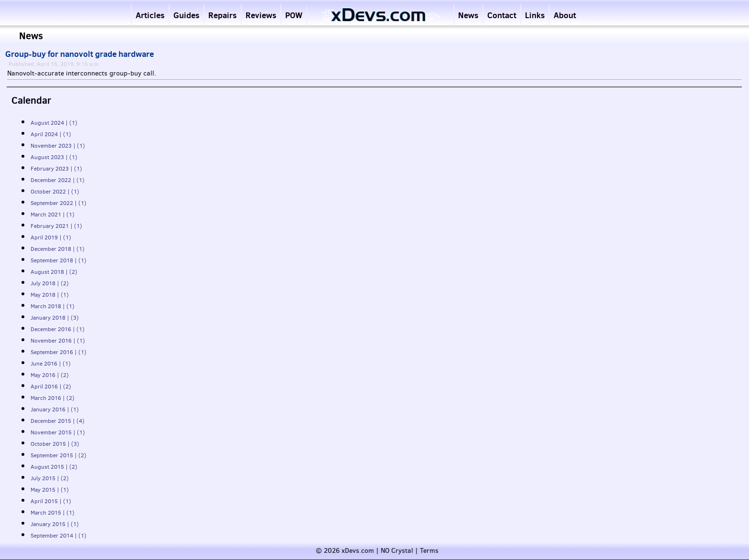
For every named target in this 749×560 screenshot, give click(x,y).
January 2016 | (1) (55, 409)
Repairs (223, 15)
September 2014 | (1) (59, 536)
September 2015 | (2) (59, 455)
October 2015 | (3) (55, 444)
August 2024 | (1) (54, 123)
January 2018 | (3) (55, 318)
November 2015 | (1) (58, 432)
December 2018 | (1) (58, 249)
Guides (187, 15)
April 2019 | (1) (51, 237)
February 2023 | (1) (56, 169)
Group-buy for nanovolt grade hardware (80, 54)
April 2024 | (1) (51, 134)
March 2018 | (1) (53, 306)
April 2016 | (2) (51, 387)
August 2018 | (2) (54, 272)
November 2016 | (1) (58, 341)
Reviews (261, 15)
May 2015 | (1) (50, 490)
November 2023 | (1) (58, 146)
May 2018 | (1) (50, 295)
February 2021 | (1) (56, 226)
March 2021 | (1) (53, 215)
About (565, 15)
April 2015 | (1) (51, 501)
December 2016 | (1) (58, 329)
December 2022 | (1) (58, 180)
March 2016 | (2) (53, 398)
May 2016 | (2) (50, 375)
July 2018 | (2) (50, 283)
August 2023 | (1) (54, 157)
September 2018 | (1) (59, 260)
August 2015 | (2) (54, 467)
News (468, 15)
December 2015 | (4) (58, 421)
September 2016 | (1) (59, 352)
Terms (429, 551)
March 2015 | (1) (53, 513)
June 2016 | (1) (51, 364)
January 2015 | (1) (55, 524)
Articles (150, 15)
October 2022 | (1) (55, 192)
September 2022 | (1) (59, 203)
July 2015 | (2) (50, 478)
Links (535, 15)
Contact (502, 15)
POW (294, 15)
